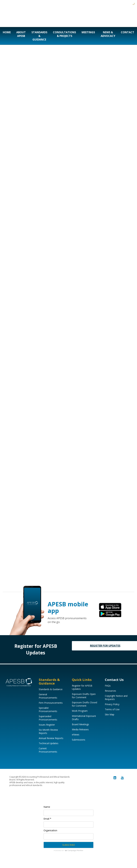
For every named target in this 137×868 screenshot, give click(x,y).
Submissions (79, 740)
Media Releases (80, 729)
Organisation (50, 830)
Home (7, 32)
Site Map (110, 714)
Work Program (80, 711)
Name (47, 807)
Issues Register (47, 725)
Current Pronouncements (48, 750)
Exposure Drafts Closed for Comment (84, 704)
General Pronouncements (48, 696)
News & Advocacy (108, 34)
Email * (47, 819)
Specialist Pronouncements (48, 710)
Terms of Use (112, 709)
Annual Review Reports (51, 738)
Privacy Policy (112, 704)
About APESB (21, 34)
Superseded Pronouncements (48, 718)
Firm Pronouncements (51, 703)
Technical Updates (49, 743)
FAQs (108, 686)
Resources (110, 691)
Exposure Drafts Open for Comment (84, 696)
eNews (76, 735)
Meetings (88, 32)
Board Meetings (80, 724)
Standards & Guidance (39, 36)
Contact (128, 32)
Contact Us (114, 680)
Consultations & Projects (64, 34)
